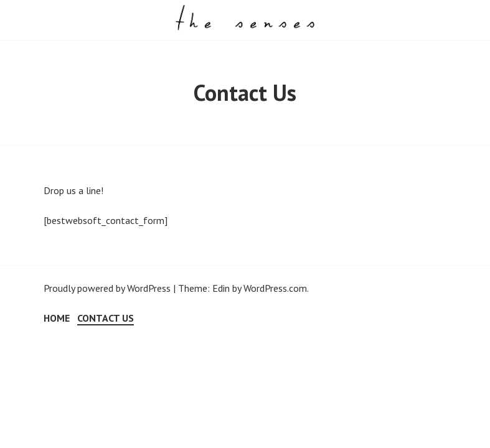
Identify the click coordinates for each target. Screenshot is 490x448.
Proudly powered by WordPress (107, 288)
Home (57, 318)
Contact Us (106, 318)
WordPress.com (275, 288)
